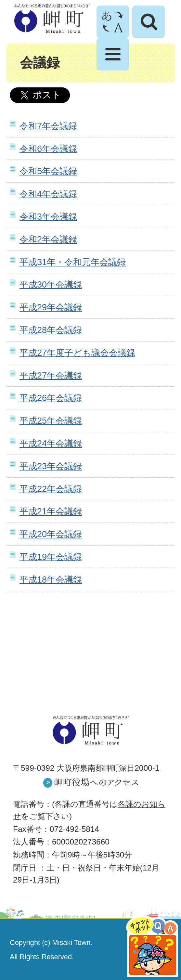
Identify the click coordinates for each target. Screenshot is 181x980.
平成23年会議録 (51, 466)
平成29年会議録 (51, 307)
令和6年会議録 (48, 149)
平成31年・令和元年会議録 (73, 262)
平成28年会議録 (51, 330)
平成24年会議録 (51, 443)
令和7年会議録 (48, 126)
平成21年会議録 (51, 511)
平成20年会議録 (51, 534)
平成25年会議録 (51, 421)
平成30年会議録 (51, 284)
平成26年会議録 (51, 398)
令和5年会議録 (48, 171)
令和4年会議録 (48, 194)
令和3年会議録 (48, 217)
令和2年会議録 (48, 239)
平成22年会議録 (51, 489)
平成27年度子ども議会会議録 (77, 353)
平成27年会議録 (51, 375)
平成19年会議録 (51, 557)
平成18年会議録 (51, 580)
